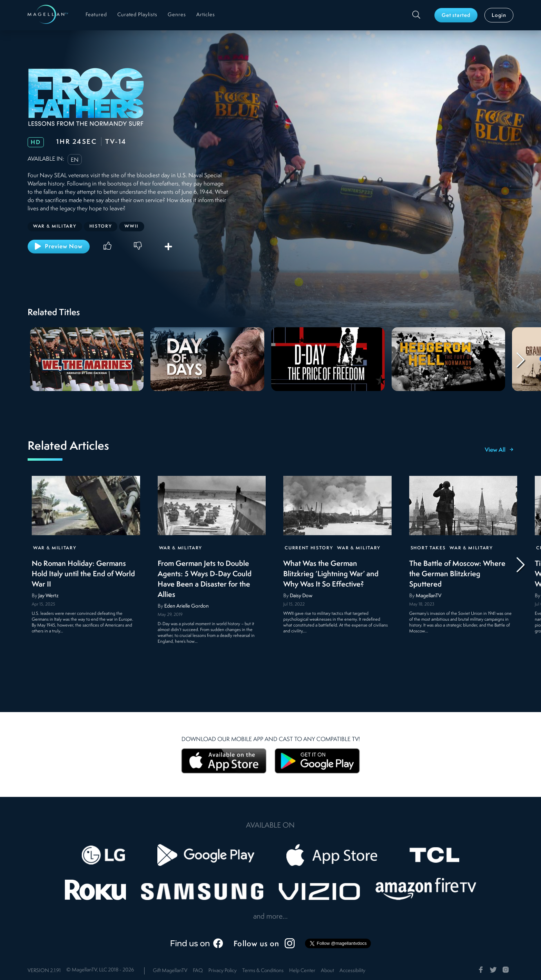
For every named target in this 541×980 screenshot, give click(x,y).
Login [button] (499, 16)
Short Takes (428, 548)
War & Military (55, 548)
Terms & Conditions (263, 971)
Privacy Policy (223, 971)
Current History (309, 548)
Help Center (302, 971)
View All (499, 450)
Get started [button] (456, 16)
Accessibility (352, 971)
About (327, 971)
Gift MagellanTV (170, 971)
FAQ (198, 971)
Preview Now (59, 246)
